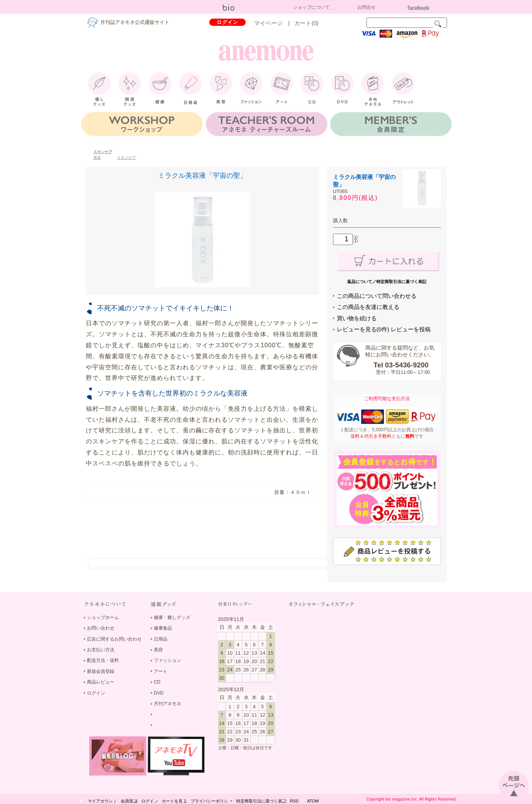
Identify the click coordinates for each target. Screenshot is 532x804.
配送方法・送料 (103, 660)
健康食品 (163, 628)
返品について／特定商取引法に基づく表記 (387, 282)
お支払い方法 (101, 650)
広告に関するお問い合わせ (114, 639)
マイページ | (275, 23)
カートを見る (174, 801)
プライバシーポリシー (212, 801)
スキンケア (103, 152)
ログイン (227, 22)
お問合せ (366, 7)
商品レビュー (101, 682)
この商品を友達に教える (368, 307)
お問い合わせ (101, 628)
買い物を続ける (357, 318)
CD (157, 682)
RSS (294, 801)
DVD (159, 693)
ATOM (313, 801)
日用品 (161, 639)
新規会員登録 (101, 671)
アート (161, 671)
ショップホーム (103, 617)
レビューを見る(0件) (363, 329)
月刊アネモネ (167, 704)
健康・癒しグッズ (172, 617)
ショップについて (311, 7)
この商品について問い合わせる (377, 296)
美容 (97, 157)
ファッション (167, 660)
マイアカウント (102, 801)
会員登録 (129, 801)
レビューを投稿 (411, 329)
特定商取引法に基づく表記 (261, 801)
